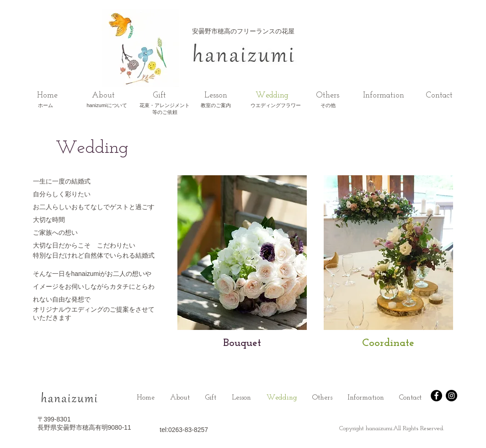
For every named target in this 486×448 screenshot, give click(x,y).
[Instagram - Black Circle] (451, 396)
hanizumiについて (107, 105)
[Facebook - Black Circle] (436, 396)
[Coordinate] (388, 344)
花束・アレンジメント (165, 105)
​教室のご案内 (216, 105)
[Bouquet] (242, 344)
